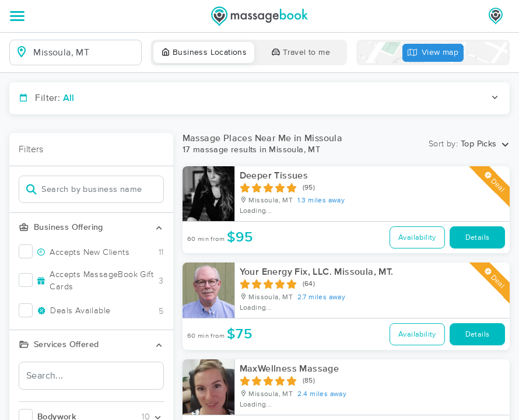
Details (478, 238)
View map (433, 53)
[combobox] (85, 52)
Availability (417, 238)
